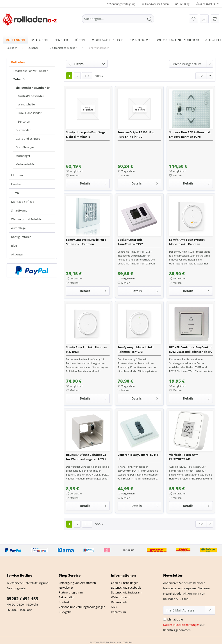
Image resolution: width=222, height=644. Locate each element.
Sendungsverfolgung (121, 4)
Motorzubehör (25, 164)
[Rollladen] (15, 40)
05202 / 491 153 (22, 599)
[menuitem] (118, 21)
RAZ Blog (182, 4)
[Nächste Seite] (77, 76)
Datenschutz (119, 602)
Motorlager (23, 156)
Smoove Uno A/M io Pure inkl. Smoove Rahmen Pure (190, 134)
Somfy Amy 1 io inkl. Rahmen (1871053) (87, 349)
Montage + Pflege (23, 202)
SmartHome (19, 210)
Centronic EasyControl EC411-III (138, 457)
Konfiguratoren (21, 237)
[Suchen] (150, 19)
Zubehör (20, 79)
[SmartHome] (140, 40)
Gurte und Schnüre (28, 139)
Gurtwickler (23, 130)
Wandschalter (27, 104)
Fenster (16, 184)
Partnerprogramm (71, 592)
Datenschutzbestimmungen (181, 625)
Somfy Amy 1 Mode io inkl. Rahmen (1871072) (136, 349)
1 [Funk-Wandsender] (69, 76)
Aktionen (17, 254)
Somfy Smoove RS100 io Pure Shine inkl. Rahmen (86, 242)
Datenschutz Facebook (126, 588)
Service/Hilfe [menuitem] (206, 4)
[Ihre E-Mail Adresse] (184, 610)
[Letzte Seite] (87, 76)
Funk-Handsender (30, 113)
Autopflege (18, 228)
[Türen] (80, 40)
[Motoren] (40, 40)
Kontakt (64, 602)
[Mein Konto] (204, 19)
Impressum (118, 612)
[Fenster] (61, 40)
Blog (14, 246)
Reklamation (67, 597)
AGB (114, 607)
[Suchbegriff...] (118, 19)
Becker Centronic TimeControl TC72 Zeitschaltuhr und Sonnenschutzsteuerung (135, 242)
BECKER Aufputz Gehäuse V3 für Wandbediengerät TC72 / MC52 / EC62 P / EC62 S (86, 457)
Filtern (76, 64)
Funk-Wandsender (31, 96)
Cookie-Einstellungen (125, 583)
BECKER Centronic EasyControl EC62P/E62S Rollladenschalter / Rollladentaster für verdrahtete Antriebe (191, 350)
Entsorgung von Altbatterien (77, 583)
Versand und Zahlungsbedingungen (82, 607)
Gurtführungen (25, 147)
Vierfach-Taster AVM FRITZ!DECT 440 (184, 457)
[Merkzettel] (193, 19)
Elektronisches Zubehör (33, 88)
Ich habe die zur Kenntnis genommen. (184, 625)
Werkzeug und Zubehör (27, 219)
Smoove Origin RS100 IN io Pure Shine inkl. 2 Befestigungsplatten (136, 135)
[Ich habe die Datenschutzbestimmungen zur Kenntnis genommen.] (165, 619)
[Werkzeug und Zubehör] (178, 40)
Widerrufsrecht (121, 597)
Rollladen (18, 62)
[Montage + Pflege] (107, 40)
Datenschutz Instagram (126, 592)
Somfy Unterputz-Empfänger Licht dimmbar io (86, 134)
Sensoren (24, 121)
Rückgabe (65, 612)
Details (93, 183)
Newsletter (66, 588)
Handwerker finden (155, 4)
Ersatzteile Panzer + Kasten (31, 71)
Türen (15, 193)
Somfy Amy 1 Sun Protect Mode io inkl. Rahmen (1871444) (187, 242)
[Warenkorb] (215, 19)
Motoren (17, 175)
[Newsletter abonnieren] (210, 610)
